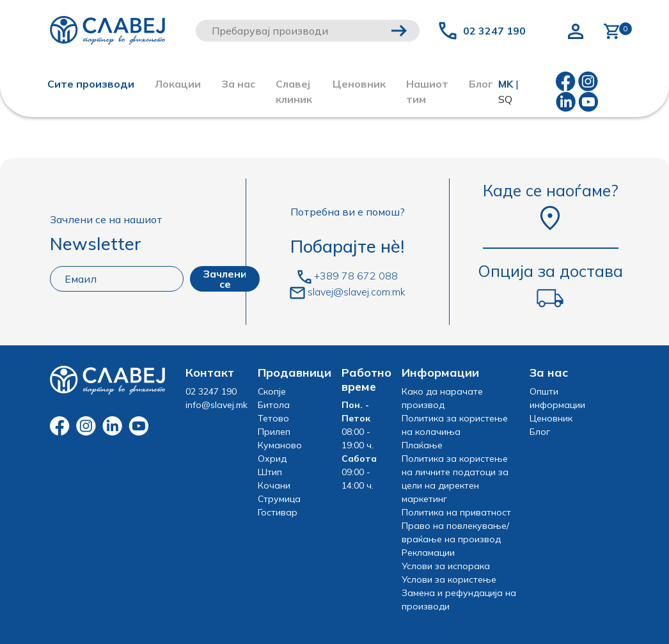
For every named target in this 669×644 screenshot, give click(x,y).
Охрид (272, 459)
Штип (270, 472)
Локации (178, 84)
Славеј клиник (294, 91)
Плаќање (422, 445)
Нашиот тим (427, 91)
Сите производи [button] (91, 84)
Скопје (272, 391)
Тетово (273, 418)
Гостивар (278, 512)
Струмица (279, 499)
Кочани (274, 485)
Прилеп (274, 432)
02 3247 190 (494, 31)
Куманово (280, 445)
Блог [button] (481, 84)
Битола (274, 405)
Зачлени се (225, 279)
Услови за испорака (446, 566)
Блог (540, 432)
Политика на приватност (456, 512)
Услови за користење (449, 579)
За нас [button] (238, 84)
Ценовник (359, 84)
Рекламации (428, 553)
